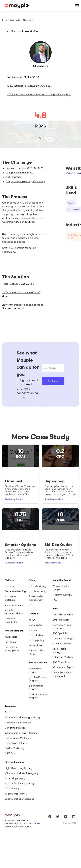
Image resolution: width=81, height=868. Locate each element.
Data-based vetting (15, 591)
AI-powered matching (11, 598)
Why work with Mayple (61, 588)
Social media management (36, 598)
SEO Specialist (60, 633)
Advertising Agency (15, 778)
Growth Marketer (62, 644)
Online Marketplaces (16, 743)
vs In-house (11, 642)
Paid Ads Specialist (63, 615)
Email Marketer (61, 620)
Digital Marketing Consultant (62, 674)
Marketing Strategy (15, 728)
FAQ (55, 600)
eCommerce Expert (63, 667)
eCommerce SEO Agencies (19, 799)
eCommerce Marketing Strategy (22, 717)
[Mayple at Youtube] (66, 817)
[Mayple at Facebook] (50, 817)
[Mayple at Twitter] (58, 817)
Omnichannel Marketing (18, 738)
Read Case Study (13, 499)
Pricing (32, 580)
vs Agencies (11, 637)
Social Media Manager (59, 650)
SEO (31, 605)
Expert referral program (36, 687)
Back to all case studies (25, 31)
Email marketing (37, 591)
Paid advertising (37, 586)
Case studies (36, 635)
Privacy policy (36, 640)
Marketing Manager (63, 638)
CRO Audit (10, 753)
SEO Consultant (61, 662)
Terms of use (35, 645)
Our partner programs (35, 670)
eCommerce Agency (16, 794)
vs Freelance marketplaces (12, 649)
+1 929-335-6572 (33, 824)
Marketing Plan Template (18, 723)
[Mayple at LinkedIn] (74, 817)
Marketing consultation (11, 620)
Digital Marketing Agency (18, 768)
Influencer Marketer (63, 657)
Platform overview (62, 595)
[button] (77, 6)
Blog (7, 712)
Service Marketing (14, 748)
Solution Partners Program (38, 679)
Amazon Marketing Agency (19, 783)
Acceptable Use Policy (37, 652)
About (32, 620)
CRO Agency (12, 789)
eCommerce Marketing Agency (22, 773)
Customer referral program (38, 696)
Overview (10, 586)
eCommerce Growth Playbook (21, 733)
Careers (33, 630)
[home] (17, 6)
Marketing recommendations (15, 612)
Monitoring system (15, 605)
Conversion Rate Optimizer (62, 627)
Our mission (35, 625)
